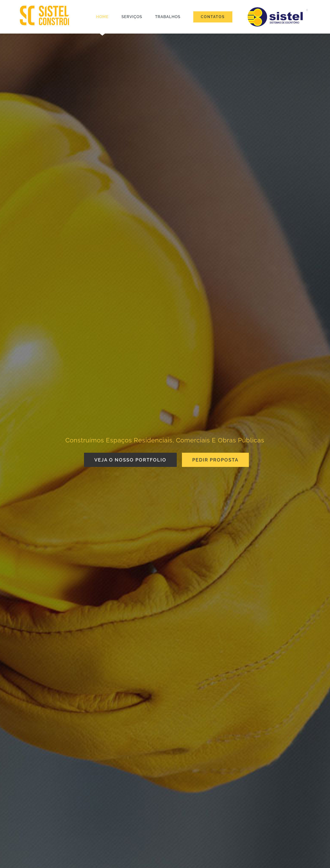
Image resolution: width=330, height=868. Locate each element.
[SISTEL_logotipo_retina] (44, 7)
